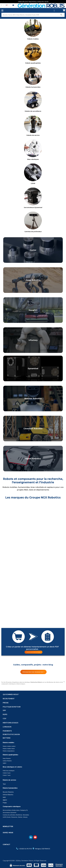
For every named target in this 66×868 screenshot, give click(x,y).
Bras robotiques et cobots (12, 767)
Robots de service (33, 135)
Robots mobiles (33, 39)
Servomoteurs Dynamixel (33, 207)
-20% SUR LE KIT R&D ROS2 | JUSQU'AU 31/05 (33, 2)
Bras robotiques (33, 159)
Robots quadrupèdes (33, 63)
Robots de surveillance (33, 111)
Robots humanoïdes (33, 87)
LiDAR (33, 183)
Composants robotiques (12, 806)
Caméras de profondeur (33, 232)
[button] (33, 652)
